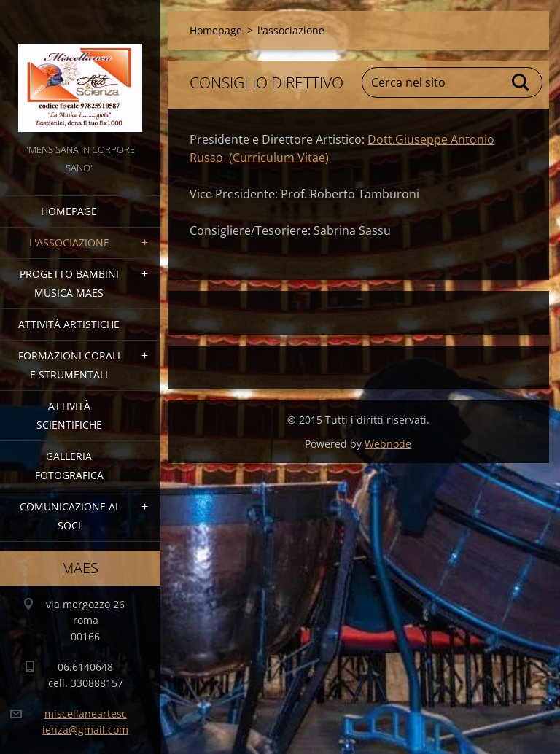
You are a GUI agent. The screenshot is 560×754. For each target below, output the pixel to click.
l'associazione (69, 242)
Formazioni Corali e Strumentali (69, 365)
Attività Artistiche (69, 324)
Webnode (388, 444)
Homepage (69, 211)
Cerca (521, 82)
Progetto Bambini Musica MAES (69, 283)
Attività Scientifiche (69, 415)
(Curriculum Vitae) (279, 158)
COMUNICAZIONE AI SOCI (69, 516)
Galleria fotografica (69, 466)
